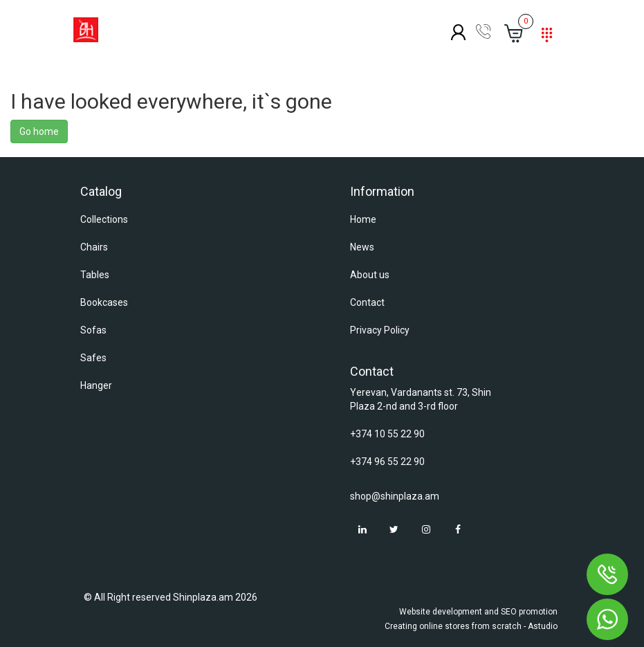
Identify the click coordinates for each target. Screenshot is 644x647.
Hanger (96, 385)
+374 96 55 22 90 (387, 462)
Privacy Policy (380, 330)
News (362, 247)
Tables (95, 275)
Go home (39, 131)
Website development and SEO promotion (478, 612)
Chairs (94, 247)
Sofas (93, 330)
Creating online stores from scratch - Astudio (471, 626)
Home (363, 219)
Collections (104, 219)
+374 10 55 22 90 (387, 434)
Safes (93, 358)
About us (370, 275)
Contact (367, 302)
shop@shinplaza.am (395, 496)
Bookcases (104, 302)
